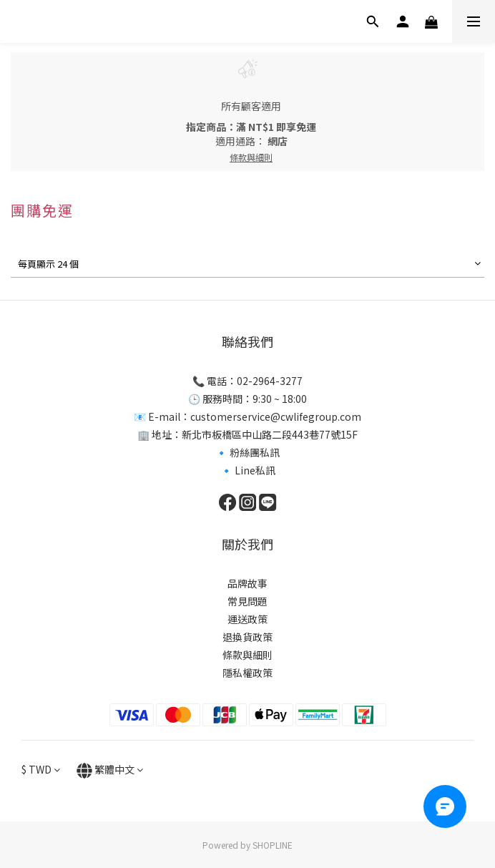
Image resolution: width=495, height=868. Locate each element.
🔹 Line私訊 (248, 470)
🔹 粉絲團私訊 (247, 452)
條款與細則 (247, 655)
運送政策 (247, 619)
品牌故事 (247, 583)
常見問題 (247, 601)
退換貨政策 (247, 637)
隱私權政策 (247, 673)
